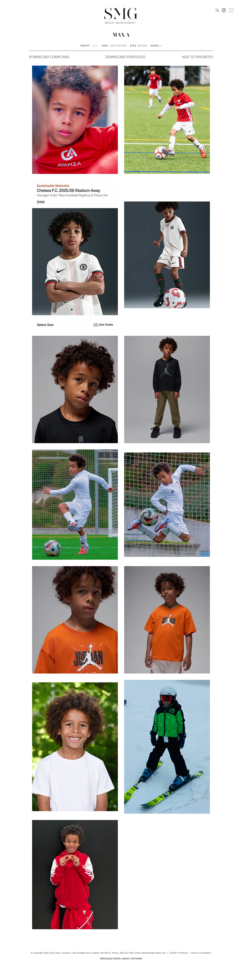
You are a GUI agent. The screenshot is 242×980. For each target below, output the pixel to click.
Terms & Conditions (201, 953)
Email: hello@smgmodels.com (150, 953)
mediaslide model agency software (121, 958)
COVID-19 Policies (178, 953)
